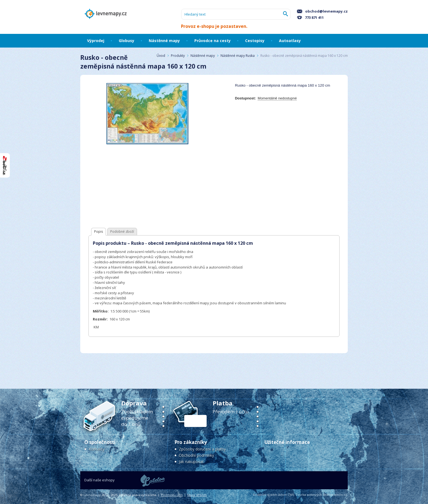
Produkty (178, 56)
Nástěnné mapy (203, 56)
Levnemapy (92, 495)
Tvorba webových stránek (315, 495)
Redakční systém (265, 495)
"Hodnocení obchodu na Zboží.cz (5, 165)
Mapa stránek (197, 495)
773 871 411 (310, 17)
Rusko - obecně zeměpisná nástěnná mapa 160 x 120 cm (304, 56)
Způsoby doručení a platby (202, 449)
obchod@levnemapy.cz (322, 11)
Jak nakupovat (191, 462)
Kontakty (97, 449)
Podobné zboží (122, 232)
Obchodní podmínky (196, 455)
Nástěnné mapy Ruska (238, 56)
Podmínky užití (172, 495)
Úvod (161, 56)
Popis (99, 232)
